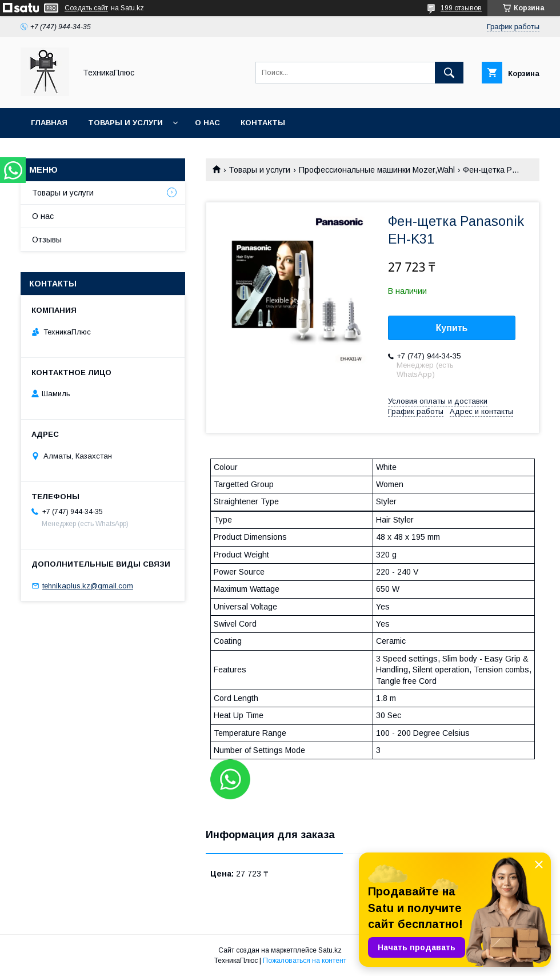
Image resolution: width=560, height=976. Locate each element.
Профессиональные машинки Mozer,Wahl (377, 170)
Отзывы (47, 240)
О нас (207, 123)
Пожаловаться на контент (305, 961)
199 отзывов (461, 8)
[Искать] (449, 73)
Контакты (263, 123)
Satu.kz (330, 950)
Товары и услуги (125, 123)
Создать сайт (86, 8)
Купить (452, 328)
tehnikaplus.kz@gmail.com (88, 586)
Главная (49, 123)
